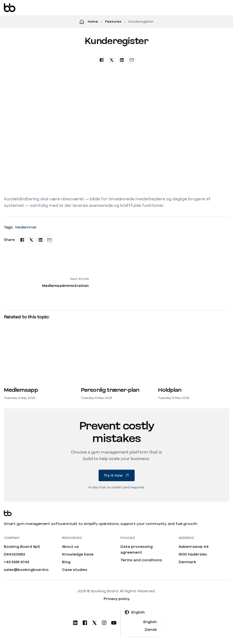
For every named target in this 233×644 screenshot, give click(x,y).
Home (93, 22)
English (150, 622)
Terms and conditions (141, 560)
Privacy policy (117, 599)
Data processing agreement (137, 549)
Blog (66, 562)
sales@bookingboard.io (26, 570)
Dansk (151, 630)
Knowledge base (78, 554)
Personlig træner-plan (110, 390)
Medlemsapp (21, 390)
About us (70, 547)
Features (113, 22)
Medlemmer (26, 227)
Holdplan (170, 390)
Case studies (75, 570)
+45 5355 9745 (16, 562)
